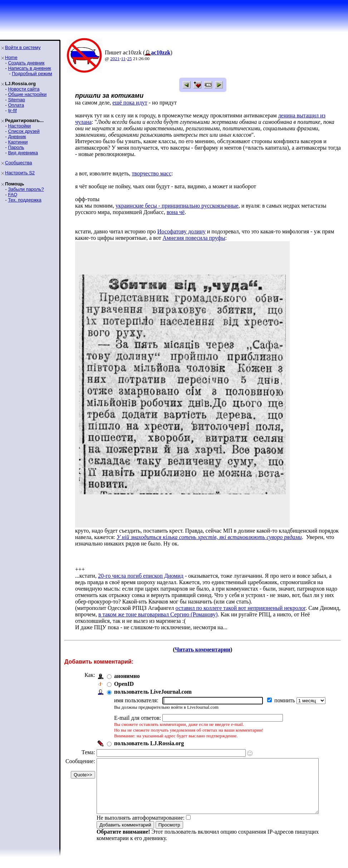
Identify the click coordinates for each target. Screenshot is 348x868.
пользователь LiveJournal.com (153, 692)
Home (11, 57)
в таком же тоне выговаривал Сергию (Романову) (158, 614)
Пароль (16, 147)
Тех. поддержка (24, 200)
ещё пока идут (130, 103)
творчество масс (152, 173)
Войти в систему (23, 47)
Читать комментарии (205, 649)
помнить (285, 700)
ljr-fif (12, 110)
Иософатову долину (182, 231)
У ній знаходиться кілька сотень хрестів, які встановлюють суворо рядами (209, 537)
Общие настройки (27, 94)
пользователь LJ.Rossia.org (149, 743)
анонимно (127, 676)
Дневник (17, 137)
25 (129, 59)
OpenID (124, 684)
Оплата (16, 105)
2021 (115, 59)
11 (124, 59)
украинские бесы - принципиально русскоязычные (177, 206)
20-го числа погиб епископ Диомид (141, 576)
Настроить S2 (20, 173)
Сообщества (19, 163)
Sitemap (16, 100)
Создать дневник (26, 63)
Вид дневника (23, 153)
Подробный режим (32, 74)
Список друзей (24, 131)
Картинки (18, 142)
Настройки (19, 126)
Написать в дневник (29, 68)
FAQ (13, 195)
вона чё (176, 212)
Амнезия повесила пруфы (194, 238)
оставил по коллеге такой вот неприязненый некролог (241, 608)
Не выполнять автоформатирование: (141, 828)
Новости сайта (24, 89)
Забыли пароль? (26, 189)
